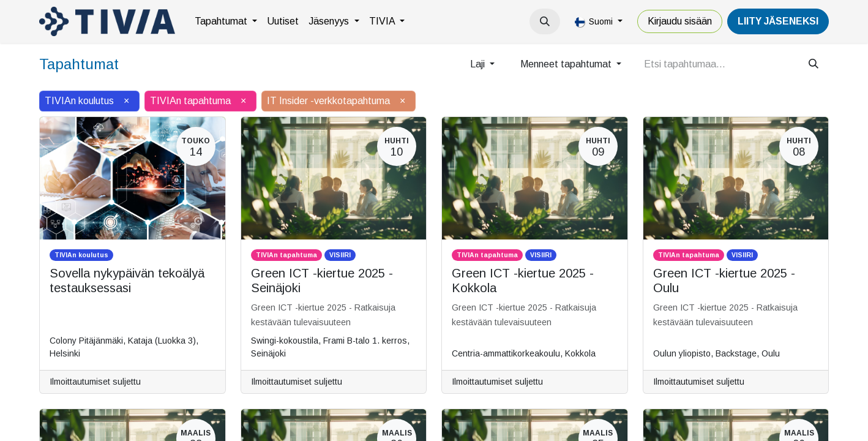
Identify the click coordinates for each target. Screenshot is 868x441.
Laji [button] (479, 64)
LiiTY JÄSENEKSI (778, 21)
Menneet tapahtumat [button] (567, 64)
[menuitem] (226, 21)
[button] (545, 21)
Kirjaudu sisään (680, 21)
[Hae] (814, 64)
